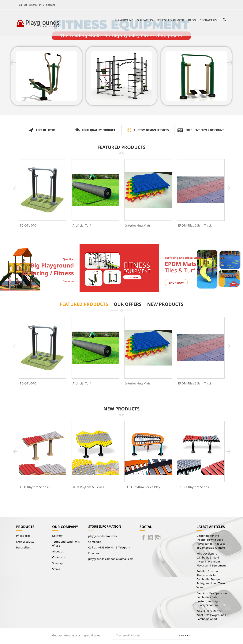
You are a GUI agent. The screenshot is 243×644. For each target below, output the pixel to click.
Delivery (57, 536)
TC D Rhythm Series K (35, 487)
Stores (56, 569)
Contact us (208, 20)
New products (25, 542)
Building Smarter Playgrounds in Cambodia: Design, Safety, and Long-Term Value (211, 579)
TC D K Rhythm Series (193, 487)
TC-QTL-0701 (29, 225)
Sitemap (57, 563)
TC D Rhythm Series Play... (144, 487)
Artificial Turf (82, 225)
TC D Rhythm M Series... (90, 487)
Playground (124, 20)
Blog (192, 20)
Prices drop (23, 536)
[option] (121, 62)
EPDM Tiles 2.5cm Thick (195, 225)
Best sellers (23, 547)
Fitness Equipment (170, 20)
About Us (58, 551)
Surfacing (145, 20)
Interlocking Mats (138, 225)
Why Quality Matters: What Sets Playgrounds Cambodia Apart (211, 615)
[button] (13, 62)
